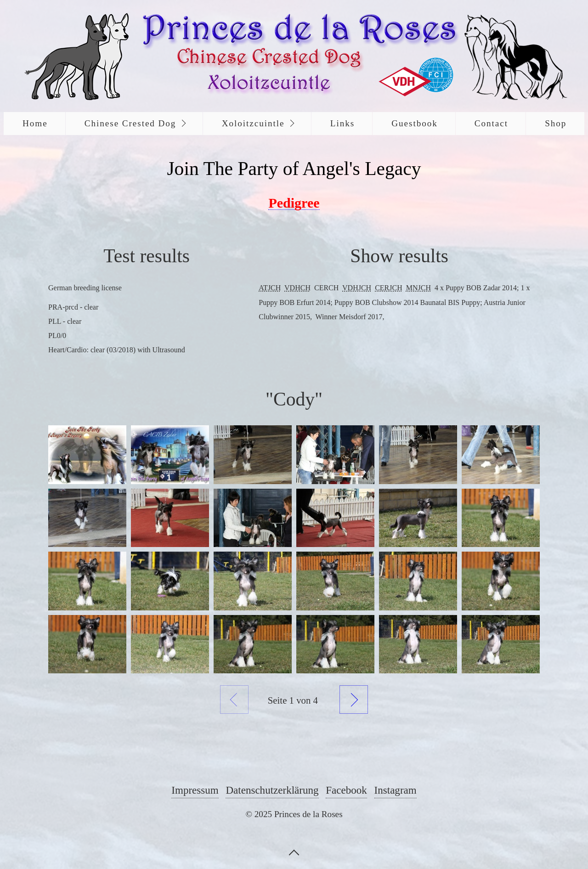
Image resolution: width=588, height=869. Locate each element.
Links (342, 123)
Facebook (346, 790)
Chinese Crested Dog (130, 123)
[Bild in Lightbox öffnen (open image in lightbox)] (87, 454)
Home (35, 123)
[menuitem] (34, 124)
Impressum (195, 790)
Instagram (396, 790)
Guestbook (414, 123)
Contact (491, 123)
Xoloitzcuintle (253, 123)
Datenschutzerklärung (272, 790)
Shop (556, 123)
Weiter (354, 700)
